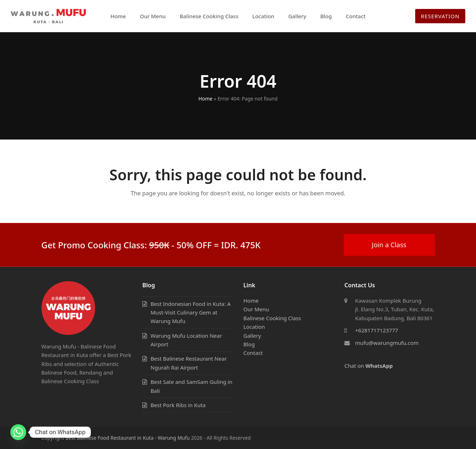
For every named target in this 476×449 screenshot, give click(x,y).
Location (254, 327)
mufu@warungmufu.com (387, 343)
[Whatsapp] (18, 432)
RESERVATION (440, 16)
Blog (249, 344)
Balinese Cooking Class (272, 318)
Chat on (369, 366)
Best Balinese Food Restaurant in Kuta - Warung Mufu (128, 438)
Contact (253, 353)
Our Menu (256, 309)
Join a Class (389, 245)
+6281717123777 (377, 330)
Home (205, 99)
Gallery (252, 336)
